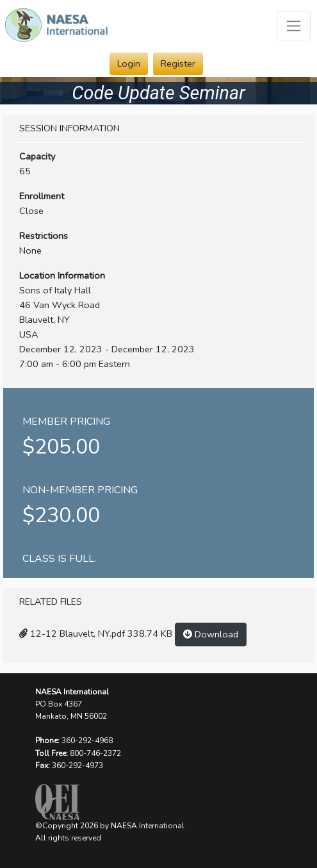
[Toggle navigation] (294, 26)
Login (129, 63)
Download (211, 634)
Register (178, 63)
